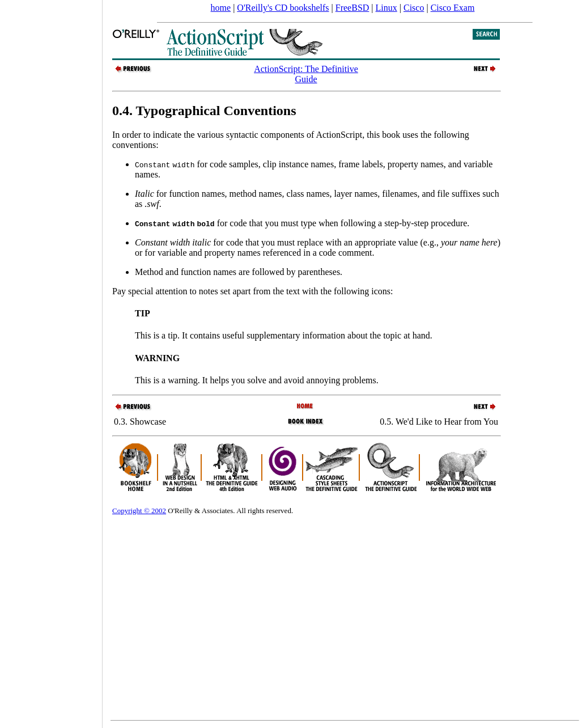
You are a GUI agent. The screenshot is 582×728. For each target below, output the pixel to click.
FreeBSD (352, 8)
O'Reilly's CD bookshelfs (283, 8)
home (221, 8)
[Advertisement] (51, 360)
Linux (386, 8)
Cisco (414, 8)
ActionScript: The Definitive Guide (306, 74)
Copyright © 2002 (139, 511)
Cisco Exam (453, 8)
